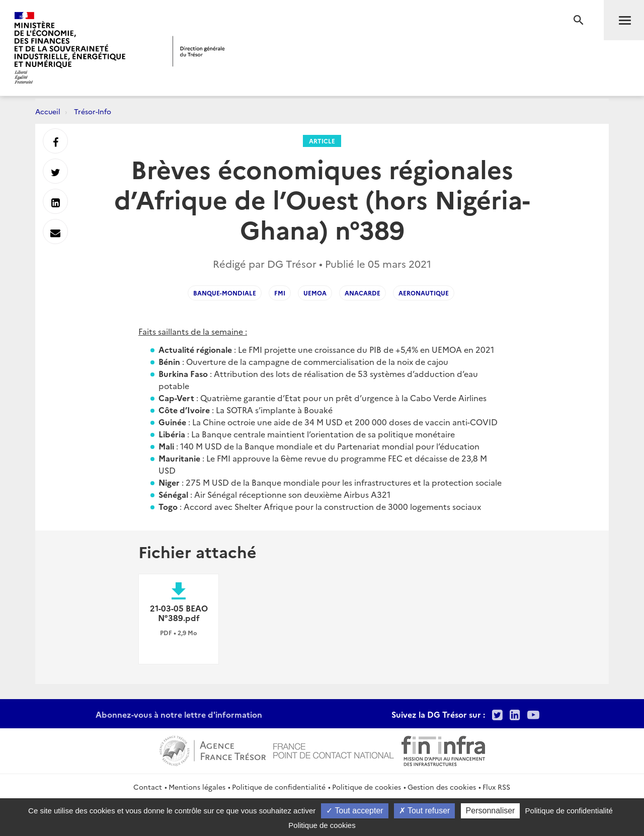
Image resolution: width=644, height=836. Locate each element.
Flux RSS (496, 787)
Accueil (48, 111)
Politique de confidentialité (279, 787)
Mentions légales (197, 787)
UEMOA (315, 293)
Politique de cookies (367, 787)
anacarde (363, 293)
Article (322, 141)
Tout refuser (425, 811)
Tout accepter (354, 811)
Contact (148, 787)
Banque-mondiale (225, 293)
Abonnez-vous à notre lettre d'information (179, 714)
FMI (280, 293)
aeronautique (424, 293)
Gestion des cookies (442, 787)
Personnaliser (491, 811)
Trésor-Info (93, 111)
